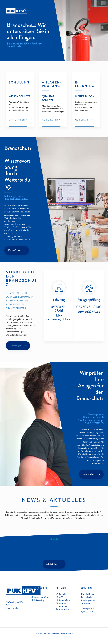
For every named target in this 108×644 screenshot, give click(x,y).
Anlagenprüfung (42, 598)
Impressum (64, 610)
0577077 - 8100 (89, 308)
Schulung (38, 595)
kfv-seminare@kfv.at (59, 318)
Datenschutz (65, 601)
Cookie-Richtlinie (63, 605)
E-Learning (39, 601)
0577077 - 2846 (59, 310)
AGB (61, 598)
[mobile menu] (98, 8)
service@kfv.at (89, 313)
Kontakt (63, 595)
